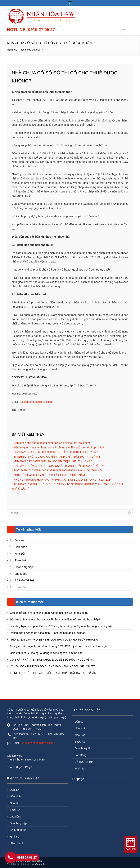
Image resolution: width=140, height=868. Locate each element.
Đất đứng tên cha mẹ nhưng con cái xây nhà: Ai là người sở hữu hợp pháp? (59, 447)
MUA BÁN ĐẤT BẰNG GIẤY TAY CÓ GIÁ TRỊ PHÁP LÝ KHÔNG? (53, 461)
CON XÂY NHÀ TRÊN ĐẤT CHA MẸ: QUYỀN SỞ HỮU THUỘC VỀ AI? (56, 452)
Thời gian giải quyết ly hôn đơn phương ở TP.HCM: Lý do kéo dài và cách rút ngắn (59, 646)
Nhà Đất (20, 554)
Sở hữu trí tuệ (18, 830)
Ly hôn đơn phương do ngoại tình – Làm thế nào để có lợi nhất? (48, 633)
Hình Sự (20, 587)
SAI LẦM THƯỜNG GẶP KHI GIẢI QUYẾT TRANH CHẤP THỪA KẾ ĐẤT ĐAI (60, 466)
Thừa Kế (20, 560)
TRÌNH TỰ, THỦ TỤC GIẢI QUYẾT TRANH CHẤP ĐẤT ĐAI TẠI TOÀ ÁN (57, 457)
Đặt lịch (131, 849)
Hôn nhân (21, 547)
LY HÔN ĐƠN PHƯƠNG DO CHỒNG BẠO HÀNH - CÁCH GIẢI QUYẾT (52, 666)
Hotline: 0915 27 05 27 (31, 30)
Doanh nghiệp (18, 823)
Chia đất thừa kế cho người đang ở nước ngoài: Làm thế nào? (47, 653)
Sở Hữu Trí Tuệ (25, 580)
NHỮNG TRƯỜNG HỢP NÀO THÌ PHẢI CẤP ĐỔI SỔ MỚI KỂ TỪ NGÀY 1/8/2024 (63, 480)
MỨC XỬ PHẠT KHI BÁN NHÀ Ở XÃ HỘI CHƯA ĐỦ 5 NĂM (49, 475)
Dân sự (19, 540)
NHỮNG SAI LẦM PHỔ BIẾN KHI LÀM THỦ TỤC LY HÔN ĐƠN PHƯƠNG (54, 640)
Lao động (16, 817)
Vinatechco (41, 864)
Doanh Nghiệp (24, 567)
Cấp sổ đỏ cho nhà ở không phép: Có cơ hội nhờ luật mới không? (53, 443)
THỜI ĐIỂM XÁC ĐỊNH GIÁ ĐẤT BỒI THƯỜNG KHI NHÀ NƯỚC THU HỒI (58, 470)
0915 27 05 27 (27, 858)
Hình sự (15, 837)
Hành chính (17, 843)
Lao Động (21, 574)
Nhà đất (15, 803)
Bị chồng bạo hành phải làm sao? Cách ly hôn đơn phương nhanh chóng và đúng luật (61, 626)
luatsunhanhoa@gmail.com (36, 402)
